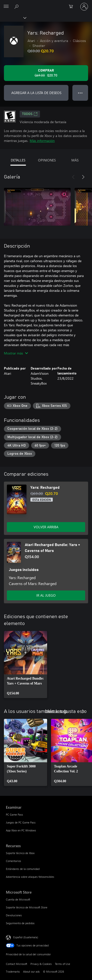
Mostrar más (16, 353)
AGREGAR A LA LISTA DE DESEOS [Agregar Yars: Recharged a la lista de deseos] (36, 93)
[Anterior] (73, 177)
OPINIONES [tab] (47, 160)
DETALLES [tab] (18, 160)
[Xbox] (13, 18)
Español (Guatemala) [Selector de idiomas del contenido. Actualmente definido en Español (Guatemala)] (26, 937)
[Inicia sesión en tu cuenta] (84, 7)
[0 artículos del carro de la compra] (72, 7)
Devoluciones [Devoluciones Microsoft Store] (14, 915)
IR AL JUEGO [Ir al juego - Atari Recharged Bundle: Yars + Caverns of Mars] (46, 595)
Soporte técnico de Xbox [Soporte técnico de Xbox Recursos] (20, 853)
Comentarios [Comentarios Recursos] (13, 861)
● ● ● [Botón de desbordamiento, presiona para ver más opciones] (80, 93)
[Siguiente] (83, 177)
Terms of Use (63, 964)
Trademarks (13, 971)
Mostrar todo (56, 711)
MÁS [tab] (75, 160)
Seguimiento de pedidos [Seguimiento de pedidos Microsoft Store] (20, 923)
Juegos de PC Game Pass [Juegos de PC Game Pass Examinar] (21, 822)
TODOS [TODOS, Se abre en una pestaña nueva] (30, 114)
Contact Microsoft (17, 964)
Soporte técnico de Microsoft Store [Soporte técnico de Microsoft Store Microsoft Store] (27, 907)
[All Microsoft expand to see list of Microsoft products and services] (6, 7)
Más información (42, 141)
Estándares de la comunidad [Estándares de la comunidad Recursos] (23, 869)
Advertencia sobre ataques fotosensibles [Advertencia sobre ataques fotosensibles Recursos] (30, 877)
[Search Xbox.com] (17, 6)
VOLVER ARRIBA (46, 527)
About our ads (31, 971)
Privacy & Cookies (41, 964)
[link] (26, 665)
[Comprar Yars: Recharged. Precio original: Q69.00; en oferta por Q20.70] (46, 73)
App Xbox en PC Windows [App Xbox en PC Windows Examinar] (21, 830)
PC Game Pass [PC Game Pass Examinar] (14, 814)
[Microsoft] (46, 4)
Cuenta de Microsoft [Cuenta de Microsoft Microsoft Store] (18, 899)
